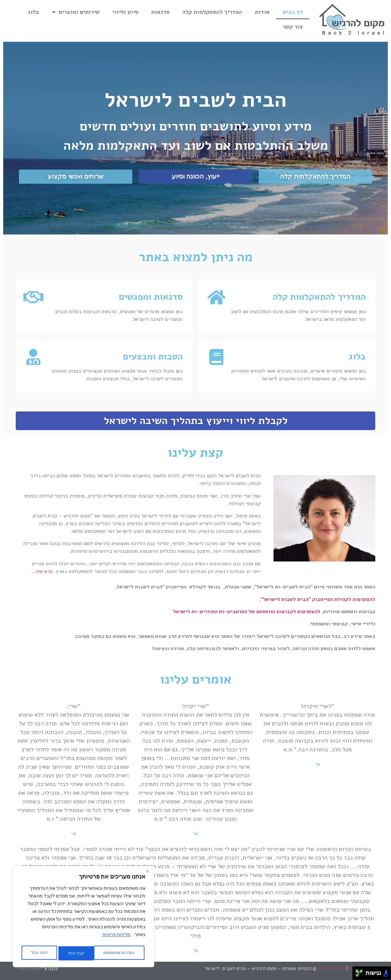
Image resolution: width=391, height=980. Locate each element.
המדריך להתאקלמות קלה (212, 12)
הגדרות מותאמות (118, 953)
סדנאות (160, 12)
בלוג (34, 12)
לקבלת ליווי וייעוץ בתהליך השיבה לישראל (196, 421)
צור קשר (293, 27)
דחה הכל (73, 953)
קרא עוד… (42, 571)
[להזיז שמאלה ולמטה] (357, 975)
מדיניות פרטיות (117, 937)
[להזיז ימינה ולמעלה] (361, 971)
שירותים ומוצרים (76, 12)
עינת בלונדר (28, 968)
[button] (315, 177)
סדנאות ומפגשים (151, 297)
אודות (262, 12)
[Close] (147, 874)
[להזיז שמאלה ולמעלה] (357, 971)
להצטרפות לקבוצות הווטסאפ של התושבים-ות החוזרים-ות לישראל (247, 612)
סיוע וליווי (125, 12)
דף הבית (293, 12)
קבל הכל (39, 953)
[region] (83, 918)
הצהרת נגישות (331, 968)
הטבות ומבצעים (153, 357)
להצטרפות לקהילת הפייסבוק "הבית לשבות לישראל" (318, 599)
